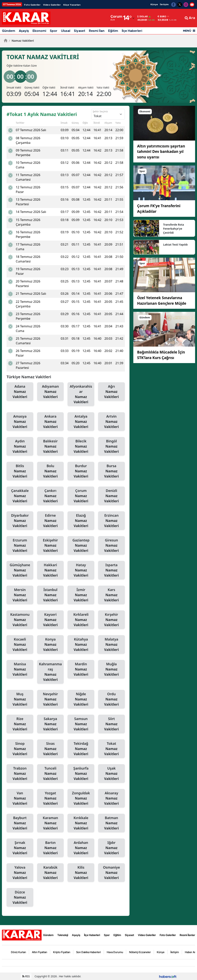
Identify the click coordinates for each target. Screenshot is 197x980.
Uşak (111, 774)
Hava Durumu (115, 952)
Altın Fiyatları (40, 952)
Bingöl (111, 446)
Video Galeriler (52, 5)
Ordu (111, 699)
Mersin (20, 595)
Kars (111, 595)
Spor (54, 31)
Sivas (51, 749)
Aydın (20, 446)
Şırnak (20, 848)
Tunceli (51, 774)
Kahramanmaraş (51, 672)
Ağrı (111, 392)
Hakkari (51, 570)
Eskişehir (51, 545)
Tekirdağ (81, 749)
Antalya (81, 422)
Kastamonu (20, 620)
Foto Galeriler (32, 5)
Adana (20, 392)
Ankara (51, 422)
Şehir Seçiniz (100, 111)
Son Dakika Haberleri (88, 952)
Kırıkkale (81, 823)
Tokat (111, 749)
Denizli (111, 496)
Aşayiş (24, 31)
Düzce (20, 897)
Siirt (111, 724)
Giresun (111, 545)
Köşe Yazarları (72, 5)
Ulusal (66, 31)
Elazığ (81, 521)
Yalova (20, 873)
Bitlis (20, 471)
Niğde (81, 699)
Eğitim (113, 31)
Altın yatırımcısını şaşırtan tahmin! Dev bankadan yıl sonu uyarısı (161, 152)
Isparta (111, 570)
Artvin (111, 422)
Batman (111, 823)
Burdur (81, 471)
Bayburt (20, 823)
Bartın (51, 848)
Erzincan (111, 521)
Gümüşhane (20, 570)
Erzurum (20, 545)
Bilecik (81, 446)
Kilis (81, 873)
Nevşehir (51, 699)
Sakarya (51, 724)
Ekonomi (39, 31)
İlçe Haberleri (132, 31)
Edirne (51, 521)
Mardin (81, 669)
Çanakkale (20, 496)
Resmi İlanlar (187, 935)
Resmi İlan (97, 31)
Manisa (20, 669)
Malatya (111, 645)
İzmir (81, 595)
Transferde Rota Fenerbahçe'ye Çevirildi (174, 229)
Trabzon (20, 774)
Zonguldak (81, 798)
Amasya (20, 422)
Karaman (51, 823)
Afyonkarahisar (81, 394)
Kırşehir (111, 620)
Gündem (9, 31)
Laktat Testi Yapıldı (175, 245)
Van (20, 798)
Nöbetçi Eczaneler (140, 952)
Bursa (111, 471)
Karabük (51, 873)
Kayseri (51, 620)
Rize (20, 724)
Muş (20, 699)
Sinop (20, 749)
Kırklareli (81, 620)
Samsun (81, 724)
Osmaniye (111, 873)
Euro (162, 17)
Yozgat (51, 798)
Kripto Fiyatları (62, 952)
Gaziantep (81, 545)
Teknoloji (63, 935)
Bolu (51, 471)
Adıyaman (51, 392)
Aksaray (111, 798)
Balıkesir (51, 446)
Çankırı (51, 496)
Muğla (111, 669)
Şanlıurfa (81, 774)
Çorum (81, 496)
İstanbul (51, 595)
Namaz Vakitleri (21, 41)
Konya (51, 645)
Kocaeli (20, 645)
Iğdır (111, 848)
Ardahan (81, 848)
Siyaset (80, 31)
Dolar (143, 17)
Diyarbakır (20, 521)
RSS (26, 976)
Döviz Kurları (18, 952)
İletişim (164, 4)
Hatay (81, 570)
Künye (154, 4)
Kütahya (81, 645)
